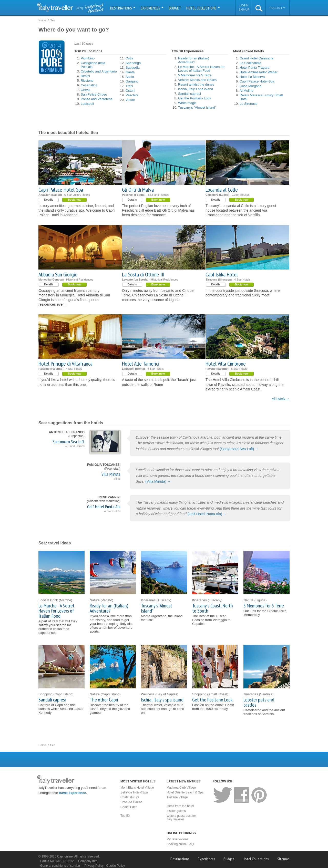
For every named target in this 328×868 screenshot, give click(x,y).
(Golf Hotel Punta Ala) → (207, 514)
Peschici (132, 95)
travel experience (73, 793)
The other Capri (104, 700)
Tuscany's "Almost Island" (197, 107)
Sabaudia (133, 68)
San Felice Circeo (94, 94)
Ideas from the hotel (180, 806)
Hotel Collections (203, 8)
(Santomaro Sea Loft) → (239, 449)
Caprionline (65, 856)
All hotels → (281, 399)
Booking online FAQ (180, 844)
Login (244, 5)
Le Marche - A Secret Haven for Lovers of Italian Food (201, 69)
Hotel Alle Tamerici (141, 364)
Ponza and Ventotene (97, 99)
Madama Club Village (181, 788)
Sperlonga (133, 63)
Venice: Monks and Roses (197, 80)
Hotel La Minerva (252, 77)
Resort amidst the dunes (196, 84)
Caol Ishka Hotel (222, 274)
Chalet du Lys (130, 797)
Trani (129, 86)
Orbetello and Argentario (99, 71)
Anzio (130, 77)
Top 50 (125, 816)
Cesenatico (89, 85)
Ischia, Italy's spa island (196, 89)
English (277, 8)
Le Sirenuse (248, 104)
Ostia (129, 58)
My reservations (177, 839)
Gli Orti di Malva (138, 190)
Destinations (123, 8)
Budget (175, 8)
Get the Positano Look (195, 98)
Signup (244, 9)
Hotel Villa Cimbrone (226, 364)
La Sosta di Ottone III (143, 274)
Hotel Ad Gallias (131, 802)
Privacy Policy (94, 866)
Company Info (88, 861)
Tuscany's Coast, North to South (213, 608)
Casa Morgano (250, 86)
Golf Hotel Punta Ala (104, 507)
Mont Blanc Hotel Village (137, 788)
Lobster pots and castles (259, 702)
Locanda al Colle (222, 190)
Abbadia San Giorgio (58, 274)
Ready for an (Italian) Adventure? (194, 60)
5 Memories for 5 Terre (195, 75)
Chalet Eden (129, 807)
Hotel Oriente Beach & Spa (185, 792)
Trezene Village (177, 797)
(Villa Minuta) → (158, 481)
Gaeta (130, 72)
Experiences (152, 8)
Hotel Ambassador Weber (259, 72)
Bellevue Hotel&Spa (134, 792)
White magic (187, 103)
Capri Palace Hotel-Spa (257, 81)
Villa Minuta (111, 474)
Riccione (87, 81)
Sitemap (283, 859)
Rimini (85, 76)
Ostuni (130, 91)
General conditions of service (60, 866)
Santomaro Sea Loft (69, 442)
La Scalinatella (250, 63)
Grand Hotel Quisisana (257, 58)
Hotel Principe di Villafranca (65, 364)
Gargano (132, 81)
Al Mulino (246, 91)
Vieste (130, 100)
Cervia (86, 90)
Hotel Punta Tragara (254, 68)
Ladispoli (87, 104)
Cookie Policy (116, 866)
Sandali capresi (189, 94)
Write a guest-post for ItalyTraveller (181, 818)
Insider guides (176, 811)
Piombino (88, 58)
